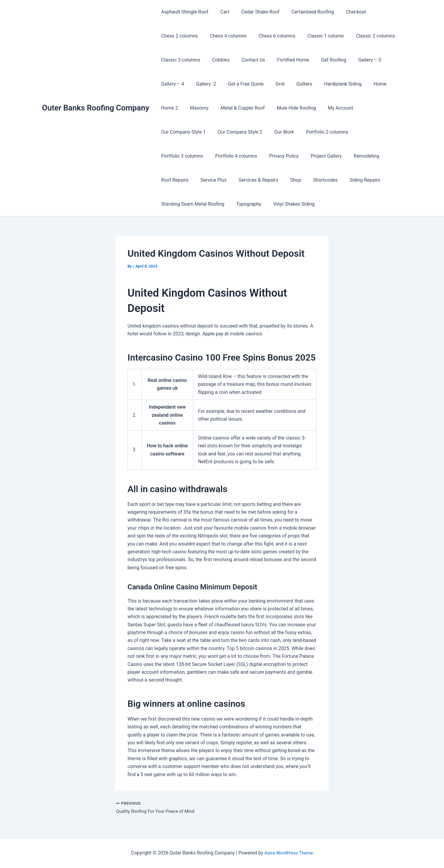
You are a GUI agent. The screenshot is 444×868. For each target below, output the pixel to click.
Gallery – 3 (356, 60)
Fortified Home (285, 60)
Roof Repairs (288, 156)
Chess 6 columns (271, 36)
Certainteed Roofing (304, 12)
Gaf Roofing (323, 60)
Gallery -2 (202, 84)
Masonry (196, 108)
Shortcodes (193, 180)
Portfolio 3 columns (316, 132)
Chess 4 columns (225, 36)
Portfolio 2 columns (264, 132)
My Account (330, 108)
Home (364, 84)
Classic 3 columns (179, 60)
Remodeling (252, 156)
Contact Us (247, 60)
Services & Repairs (367, 156)
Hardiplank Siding (330, 84)
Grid (272, 84)
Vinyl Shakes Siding (181, 204)
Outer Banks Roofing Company (96, 108)
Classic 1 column (317, 36)
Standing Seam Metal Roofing (286, 180)
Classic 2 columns (364, 36)
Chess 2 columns (178, 36)
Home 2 (168, 108)
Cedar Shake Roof (254, 12)
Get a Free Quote (240, 84)
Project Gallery (215, 156)
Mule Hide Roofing (288, 108)
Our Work (224, 132)
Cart (221, 12)
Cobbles (217, 60)
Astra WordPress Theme (289, 853)
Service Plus (325, 156)
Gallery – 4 (171, 84)
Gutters (293, 84)
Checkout (345, 12)
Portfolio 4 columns (367, 132)
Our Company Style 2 (182, 132)
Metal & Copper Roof (237, 108)
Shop (165, 180)
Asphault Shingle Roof (183, 12)
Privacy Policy (175, 156)
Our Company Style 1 (375, 108)
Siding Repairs (230, 180)
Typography (340, 180)
